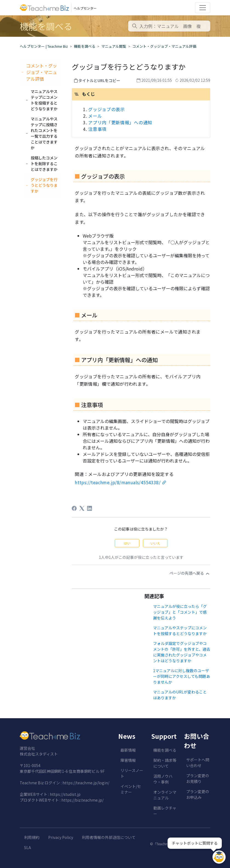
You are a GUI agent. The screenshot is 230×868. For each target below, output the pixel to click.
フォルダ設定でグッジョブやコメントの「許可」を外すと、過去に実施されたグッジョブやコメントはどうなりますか (182, 652)
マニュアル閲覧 (114, 46)
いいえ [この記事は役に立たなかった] (155, 543)
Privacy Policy (61, 837)
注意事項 (97, 129)
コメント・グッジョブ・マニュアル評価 (164, 46)
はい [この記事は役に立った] (127, 543)
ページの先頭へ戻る (190, 573)
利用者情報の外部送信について (109, 837)
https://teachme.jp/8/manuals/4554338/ (118, 482)
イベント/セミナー (131, 789)
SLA (28, 847)
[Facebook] (74, 508)
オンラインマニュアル (165, 795)
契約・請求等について (165, 763)
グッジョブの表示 (107, 109)
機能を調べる (85, 46)
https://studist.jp (65, 794)
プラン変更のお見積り (198, 778)
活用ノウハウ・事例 (163, 779)
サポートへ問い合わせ (198, 763)
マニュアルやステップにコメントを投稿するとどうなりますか (180, 631)
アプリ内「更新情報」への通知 (120, 122)
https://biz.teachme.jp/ (82, 800)
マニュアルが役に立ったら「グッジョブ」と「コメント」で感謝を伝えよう (180, 612)
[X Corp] (82, 508)
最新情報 (128, 750)
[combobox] (169, 26)
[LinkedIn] (90, 508)
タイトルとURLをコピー (99, 80)
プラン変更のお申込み (198, 794)
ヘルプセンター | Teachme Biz (44, 46)
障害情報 (128, 760)
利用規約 (32, 837)
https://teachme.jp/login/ (86, 783)
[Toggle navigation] (203, 8)
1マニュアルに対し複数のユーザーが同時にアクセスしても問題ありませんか (182, 676)
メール (95, 116)
